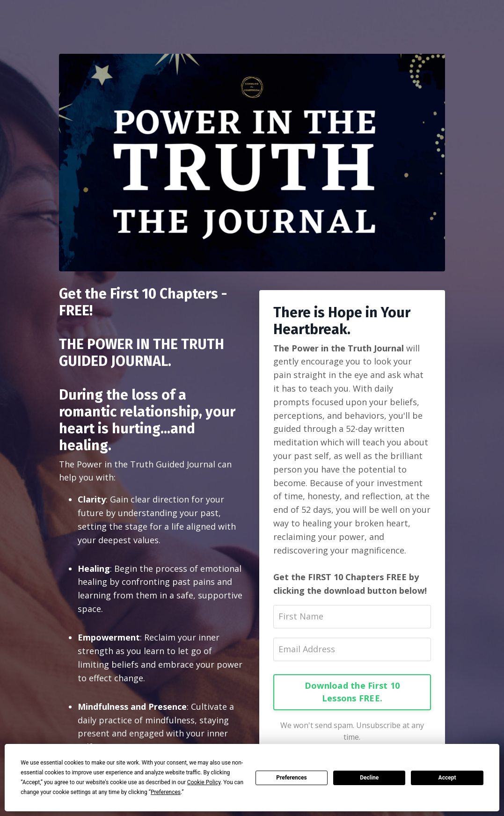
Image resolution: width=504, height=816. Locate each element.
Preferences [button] (166, 792)
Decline (369, 778)
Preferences (292, 778)
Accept (447, 778)
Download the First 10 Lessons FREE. (352, 692)
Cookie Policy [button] (204, 782)
